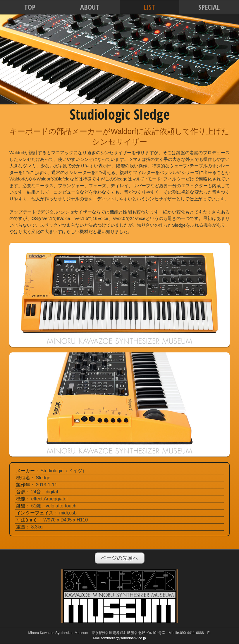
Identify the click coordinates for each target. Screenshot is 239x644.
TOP (30, 7)
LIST (149, 7)
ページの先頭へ (120, 558)
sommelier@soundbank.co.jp (123, 638)
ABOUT (90, 7)
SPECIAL (209, 7)
